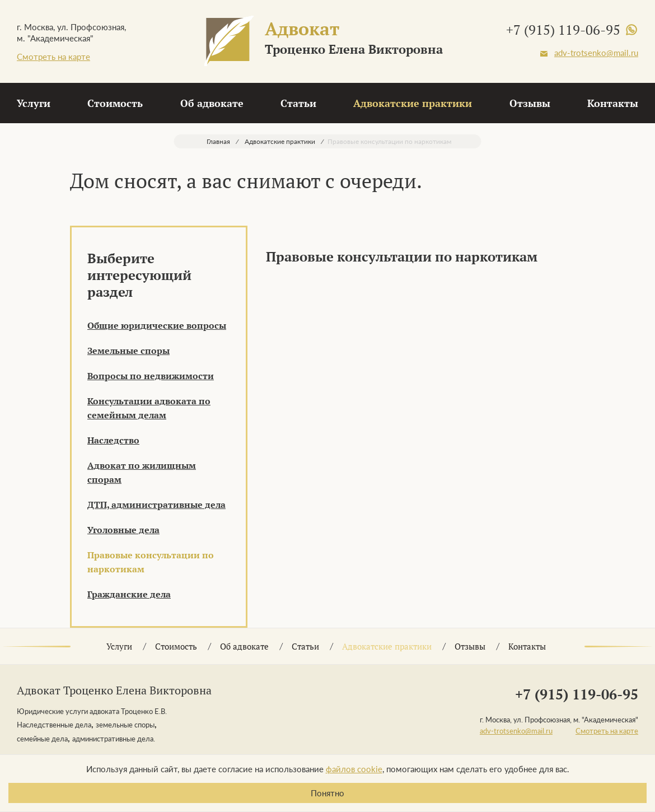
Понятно (327, 793)
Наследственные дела (54, 725)
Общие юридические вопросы (157, 325)
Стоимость (115, 103)
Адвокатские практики (413, 103)
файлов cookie (354, 769)
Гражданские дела (129, 594)
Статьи (298, 103)
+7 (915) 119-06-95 (563, 30)
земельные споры (125, 725)
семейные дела (42, 739)
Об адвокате (212, 103)
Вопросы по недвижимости (151, 376)
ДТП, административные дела (156, 505)
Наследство (113, 440)
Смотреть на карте (53, 57)
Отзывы (530, 103)
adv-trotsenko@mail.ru (596, 53)
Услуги (34, 103)
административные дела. (114, 739)
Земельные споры (128, 351)
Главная (218, 141)
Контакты (613, 103)
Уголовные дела (123, 530)
